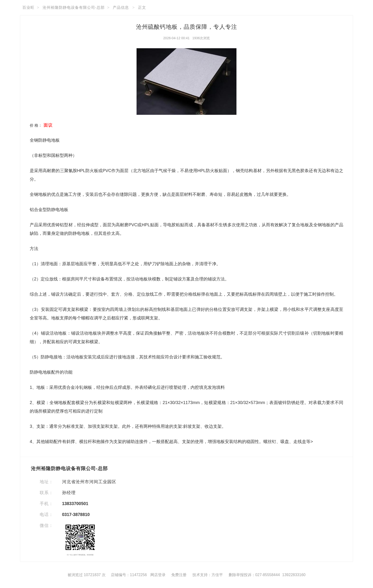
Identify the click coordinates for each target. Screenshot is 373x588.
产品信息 (121, 7)
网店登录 (158, 575)
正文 (142, 7)
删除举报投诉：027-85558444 (254, 575)
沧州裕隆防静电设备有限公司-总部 (74, 7)
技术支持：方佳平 (208, 575)
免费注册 (179, 575)
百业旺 (28, 7)
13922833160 (294, 575)
